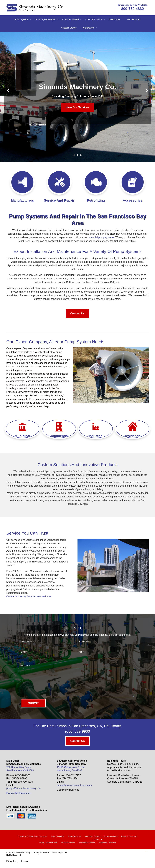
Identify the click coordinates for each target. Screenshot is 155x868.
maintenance (69, 251)
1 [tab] (74, 155)
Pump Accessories (129, 841)
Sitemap (25, 866)
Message (26, 666)
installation (37, 251)
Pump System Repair (45, 19)
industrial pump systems (101, 237)
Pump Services (74, 841)
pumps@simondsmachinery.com (24, 793)
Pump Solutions (111, 841)
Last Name (27, 642)
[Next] (147, 90)
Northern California (87, 847)
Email (24, 652)
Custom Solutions (94, 19)
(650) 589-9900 (77, 736)
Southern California (108, 847)
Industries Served (70, 19)
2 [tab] (77, 155)
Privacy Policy (12, 866)
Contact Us (88, 28)
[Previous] (8, 90)
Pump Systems (22, 19)
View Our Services (78, 107)
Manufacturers (134, 19)
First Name (83, 642)
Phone (81, 652)
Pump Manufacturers (48, 847)
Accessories (115, 19)
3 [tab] (81, 155)
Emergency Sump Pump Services (32, 841)
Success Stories (69, 28)
